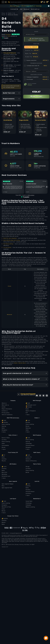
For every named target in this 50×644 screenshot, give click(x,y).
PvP (27, 413)
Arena (3, 509)
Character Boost (30, 445)
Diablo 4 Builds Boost (20, 363)
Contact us (14, 9)
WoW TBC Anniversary (13, 418)
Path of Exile (37, 464)
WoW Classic (37, 452)
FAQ (21, 9)
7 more (28, 415)
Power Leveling (6, 424)
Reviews (27, 9)
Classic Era (29, 457)
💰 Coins (4, 467)
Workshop (4, 474)
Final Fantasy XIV (13, 452)
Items (27, 430)
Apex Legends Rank (7, 488)
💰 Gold (28, 403)
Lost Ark (37, 481)
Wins (3, 486)
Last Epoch (13, 499)
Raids (27, 409)
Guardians (29, 493)
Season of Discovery (31, 461)
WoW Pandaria (37, 435)
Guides (4, 407)
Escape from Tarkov (13, 516)
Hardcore (28, 459)
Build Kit (34, 40)
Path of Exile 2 (13, 435)
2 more (4, 449)
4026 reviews (31, 195)
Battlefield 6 (37, 499)
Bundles (28, 422)
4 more (4, 432)
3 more (28, 432)
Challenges (29, 443)
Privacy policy (6, 413)
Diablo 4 (37, 418)
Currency (4, 440)
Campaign (28, 505)
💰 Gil (3, 455)
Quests (4, 522)
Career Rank (29, 501)
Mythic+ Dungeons (31, 411)
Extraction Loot (6, 476)
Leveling (4, 459)
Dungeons (4, 430)
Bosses (28, 426)
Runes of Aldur (6, 438)
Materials (28, 428)
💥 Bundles (29, 407)
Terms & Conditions (7, 415)
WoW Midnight (37, 401)
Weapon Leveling (30, 507)
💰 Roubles (5, 518)
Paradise (28, 490)
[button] (44, 2)
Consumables (5, 445)
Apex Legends (13, 481)
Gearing (4, 426)
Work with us (5, 405)
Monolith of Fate (6, 507)
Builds (27, 472)
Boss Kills (4, 472)
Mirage (28, 467)
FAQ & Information (7, 409)
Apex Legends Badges (8, 484)
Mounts (4, 461)
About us (4, 403)
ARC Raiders (13, 464)
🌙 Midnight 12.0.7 (31, 405)
